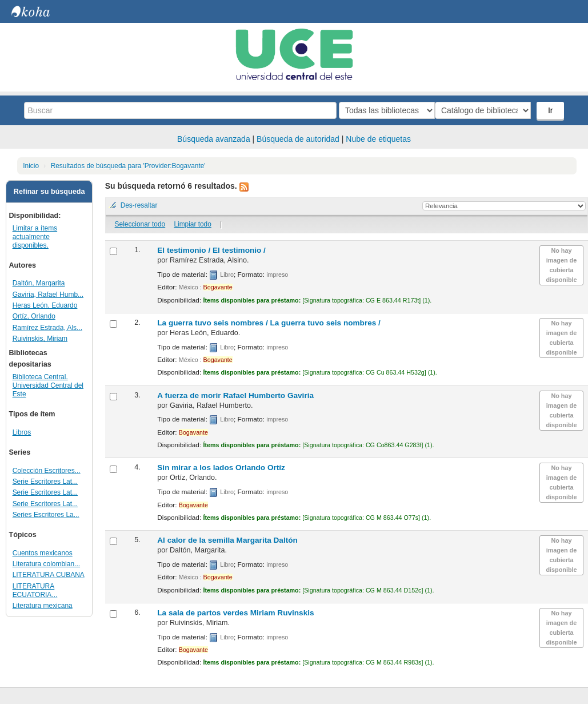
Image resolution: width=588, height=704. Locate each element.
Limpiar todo (192, 224)
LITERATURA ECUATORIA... (35, 590)
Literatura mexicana (43, 606)
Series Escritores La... (46, 515)
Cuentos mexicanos (43, 553)
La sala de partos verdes (235, 613)
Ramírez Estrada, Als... (47, 328)
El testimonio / (211, 250)
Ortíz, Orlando (34, 316)
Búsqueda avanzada (214, 139)
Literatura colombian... (46, 564)
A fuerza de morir (235, 395)
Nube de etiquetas (378, 139)
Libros (22, 432)
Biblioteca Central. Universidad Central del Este (48, 385)
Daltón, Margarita (39, 283)
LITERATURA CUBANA (49, 575)
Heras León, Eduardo (45, 305)
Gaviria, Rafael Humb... (48, 295)
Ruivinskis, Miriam (40, 339)
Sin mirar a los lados (221, 468)
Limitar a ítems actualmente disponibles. (35, 237)
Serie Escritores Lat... (45, 482)
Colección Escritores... (47, 471)
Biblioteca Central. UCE (40, 11)
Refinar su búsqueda (49, 192)
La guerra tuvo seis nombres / (269, 323)
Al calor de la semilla (227, 540)
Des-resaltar (139, 205)
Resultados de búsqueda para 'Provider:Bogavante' (128, 166)
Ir (552, 110)
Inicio (31, 166)
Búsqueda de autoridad (298, 139)
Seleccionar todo (140, 224)
